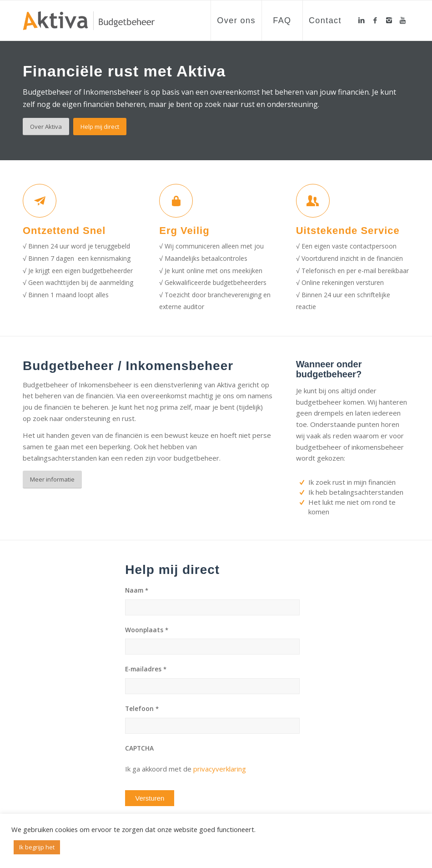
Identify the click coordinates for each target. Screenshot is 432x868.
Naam (137, 590)
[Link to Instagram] (389, 20)
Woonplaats (147, 630)
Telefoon (142, 709)
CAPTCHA (139, 748)
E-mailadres (146, 669)
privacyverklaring (220, 769)
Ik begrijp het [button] (37, 847)
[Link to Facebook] (375, 20)
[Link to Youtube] (402, 20)
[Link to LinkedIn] (362, 20)
